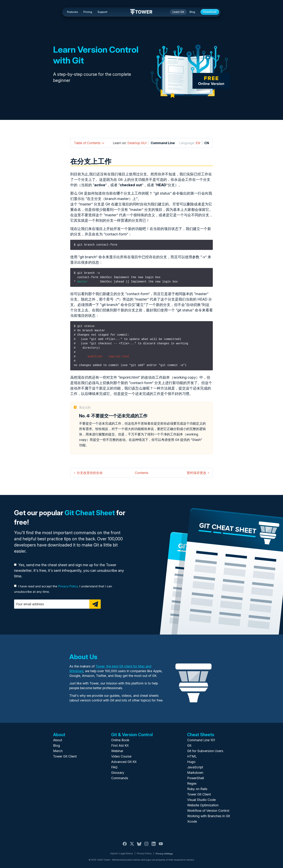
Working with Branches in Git (209, 816)
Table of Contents (87, 143)
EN (198, 143)
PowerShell (196, 778)
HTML (192, 756)
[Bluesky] (139, 846)
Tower (141, 12)
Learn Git (178, 12)
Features (72, 12)
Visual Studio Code (201, 800)
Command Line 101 (201, 740)
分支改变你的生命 (90, 473)
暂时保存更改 (197, 473)
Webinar (117, 751)
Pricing (88, 12)
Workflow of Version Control (208, 811)
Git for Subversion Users (205, 751)
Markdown (195, 773)
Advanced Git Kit (124, 762)
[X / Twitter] (132, 846)
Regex (192, 783)
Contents (142, 473)
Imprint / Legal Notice (122, 853)
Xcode (192, 821)
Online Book (120, 740)
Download (210, 12)
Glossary (118, 773)
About (58, 740)
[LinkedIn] (154, 846)
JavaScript (195, 767)
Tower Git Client (65, 756)
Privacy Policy (68, 586)
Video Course (121, 756)
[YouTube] (161, 846)
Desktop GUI (137, 143)
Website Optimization (203, 805)
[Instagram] (146, 846)
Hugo (191, 762)
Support (102, 12)
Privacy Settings (164, 854)
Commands (120, 778)
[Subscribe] (95, 604)
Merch (58, 751)
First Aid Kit (120, 745)
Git (189, 745)
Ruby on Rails (197, 789)
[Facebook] (125, 846)
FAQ (114, 767)
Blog (192, 12)
